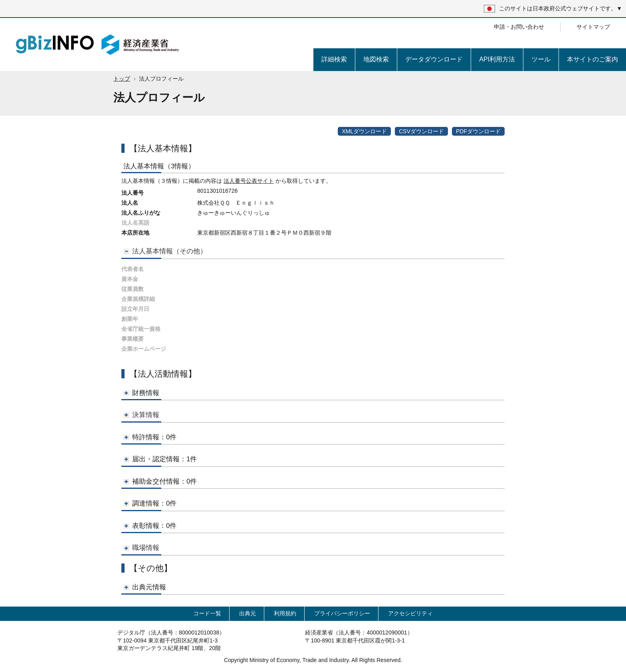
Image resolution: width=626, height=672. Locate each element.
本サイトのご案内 (592, 59)
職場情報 (141, 548)
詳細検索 (334, 59)
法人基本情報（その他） (165, 251)
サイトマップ (593, 27)
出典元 (248, 613)
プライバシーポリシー (342, 613)
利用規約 (285, 613)
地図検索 (376, 59)
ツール (541, 59)
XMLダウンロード (364, 131)
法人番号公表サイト (249, 181)
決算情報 (141, 415)
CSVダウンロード (421, 131)
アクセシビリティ (410, 613)
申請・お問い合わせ (519, 27)
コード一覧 (207, 613)
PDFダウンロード (478, 131)
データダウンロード (434, 59)
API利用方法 (497, 59)
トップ (122, 79)
